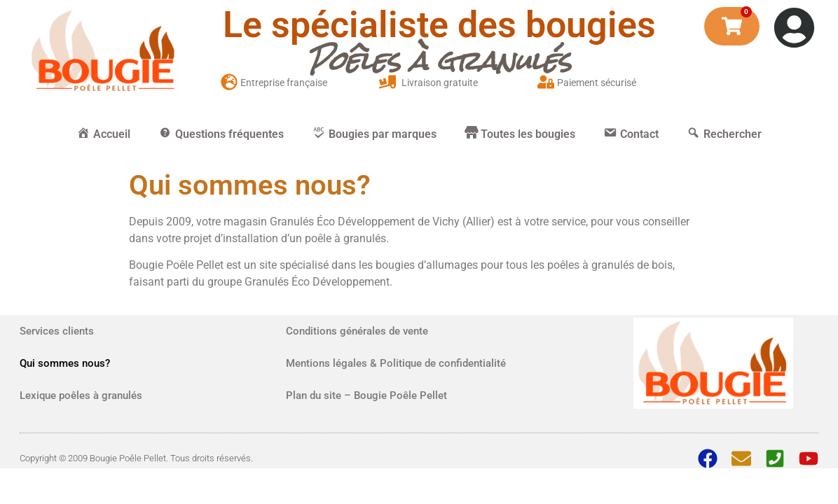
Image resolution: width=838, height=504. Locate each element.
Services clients (57, 331)
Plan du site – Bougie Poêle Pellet (366, 395)
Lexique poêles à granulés (81, 395)
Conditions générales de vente (357, 331)
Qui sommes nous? (65, 363)
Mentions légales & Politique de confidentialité (396, 363)
